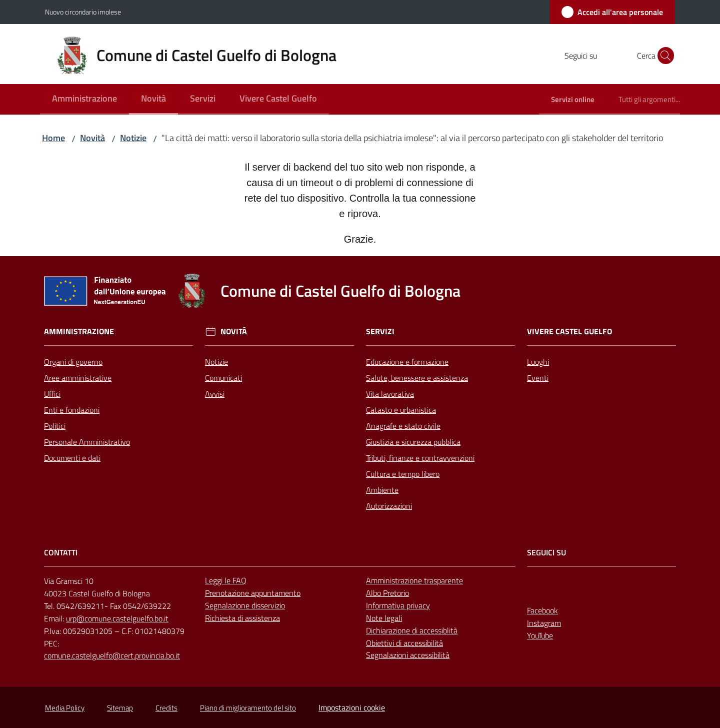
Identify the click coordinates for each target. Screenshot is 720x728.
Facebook (542, 610)
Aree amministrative (78, 378)
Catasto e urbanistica (401, 410)
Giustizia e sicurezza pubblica (413, 442)
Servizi (380, 331)
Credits (166, 708)
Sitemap (120, 708)
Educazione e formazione (407, 362)
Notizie (133, 138)
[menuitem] (84, 99)
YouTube (540, 635)
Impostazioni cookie (352, 707)
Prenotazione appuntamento (253, 593)
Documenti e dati (72, 458)
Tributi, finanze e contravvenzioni (420, 458)
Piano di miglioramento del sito (248, 708)
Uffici (52, 394)
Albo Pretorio (387, 593)
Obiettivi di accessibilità (404, 643)
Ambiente (382, 490)
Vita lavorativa (390, 394)
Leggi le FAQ (226, 580)
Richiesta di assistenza (242, 618)
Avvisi (215, 394)
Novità (92, 138)
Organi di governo (73, 362)
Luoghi (538, 362)
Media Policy (65, 708)
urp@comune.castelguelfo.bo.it (117, 618)
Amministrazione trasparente (414, 580)
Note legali (384, 618)
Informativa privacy (398, 605)
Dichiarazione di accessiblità (412, 630)
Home (53, 138)
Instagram (544, 623)
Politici (55, 426)
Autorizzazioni (389, 506)
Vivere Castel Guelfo (569, 331)
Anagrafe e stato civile (403, 426)
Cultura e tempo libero (403, 474)
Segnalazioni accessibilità (408, 655)
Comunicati (223, 378)
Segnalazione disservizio (245, 605)
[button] (663, 56)
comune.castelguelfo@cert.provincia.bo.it (112, 655)
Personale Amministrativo (87, 442)
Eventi (538, 378)
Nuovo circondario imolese (83, 12)
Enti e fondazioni (72, 410)
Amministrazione (79, 331)
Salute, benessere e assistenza (417, 378)
